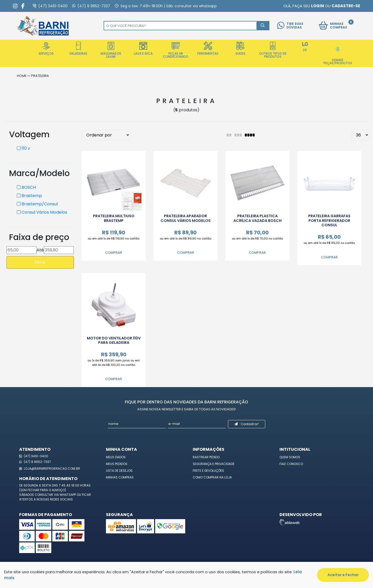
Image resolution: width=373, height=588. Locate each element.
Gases (240, 49)
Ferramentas (208, 49)
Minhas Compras (120, 477)
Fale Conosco (291, 464)
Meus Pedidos (117, 464)
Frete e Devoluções (208, 471)
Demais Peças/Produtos (338, 53)
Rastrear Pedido (206, 457)
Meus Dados (116, 457)
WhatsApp (68, 495)
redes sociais (61, 499)
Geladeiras (78, 49)
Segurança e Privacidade (214, 464)
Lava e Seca (143, 49)
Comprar (114, 253)
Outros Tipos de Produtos (273, 50)
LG (305, 47)
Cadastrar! (247, 424)
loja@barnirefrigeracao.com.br (50, 469)
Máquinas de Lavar (111, 50)
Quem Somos (290, 457)
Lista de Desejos (119, 471)
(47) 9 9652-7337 (35, 462)
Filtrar (40, 262)
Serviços (46, 49)
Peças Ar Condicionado (176, 50)
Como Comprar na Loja (212, 477)
